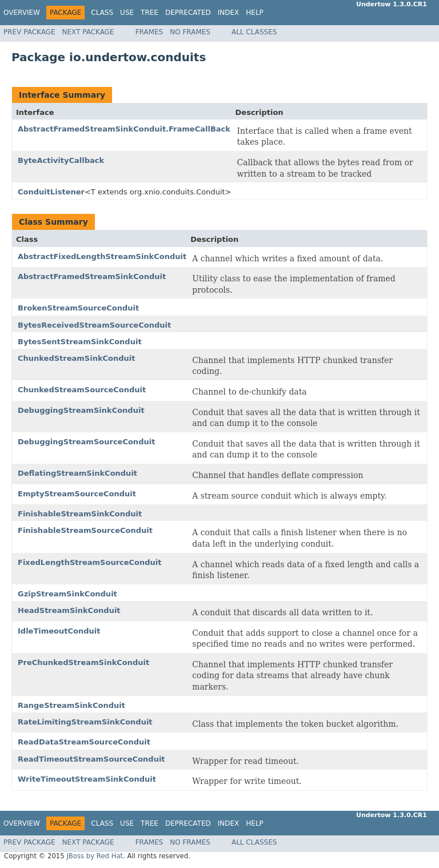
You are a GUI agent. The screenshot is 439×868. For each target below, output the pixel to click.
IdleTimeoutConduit (59, 631)
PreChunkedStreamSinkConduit (83, 662)
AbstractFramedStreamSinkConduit (92, 276)
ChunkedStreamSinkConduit (77, 358)
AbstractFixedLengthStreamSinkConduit (102, 256)
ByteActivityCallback (61, 160)
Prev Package (29, 32)
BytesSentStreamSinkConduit (80, 342)
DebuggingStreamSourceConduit (86, 442)
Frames (149, 32)
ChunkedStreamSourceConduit (82, 390)
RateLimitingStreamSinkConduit (85, 722)
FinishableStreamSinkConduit (80, 514)
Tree (149, 13)
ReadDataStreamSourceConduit (84, 742)
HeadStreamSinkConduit (69, 610)
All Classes (254, 32)
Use (127, 13)
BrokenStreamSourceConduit (78, 308)
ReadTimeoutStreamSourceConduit (91, 759)
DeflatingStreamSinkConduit (77, 473)
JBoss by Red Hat (95, 856)
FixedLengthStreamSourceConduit (90, 562)
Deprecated (188, 13)
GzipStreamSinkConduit (67, 594)
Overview (22, 13)
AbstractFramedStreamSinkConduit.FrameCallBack (124, 129)
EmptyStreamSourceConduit (77, 494)
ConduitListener (51, 192)
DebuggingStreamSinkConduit (81, 410)
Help (255, 13)
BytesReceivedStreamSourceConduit (94, 325)
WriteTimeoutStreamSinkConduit (87, 779)
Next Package (88, 32)
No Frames (190, 32)
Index (229, 13)
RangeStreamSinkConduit (71, 705)
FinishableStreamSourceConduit (85, 530)
